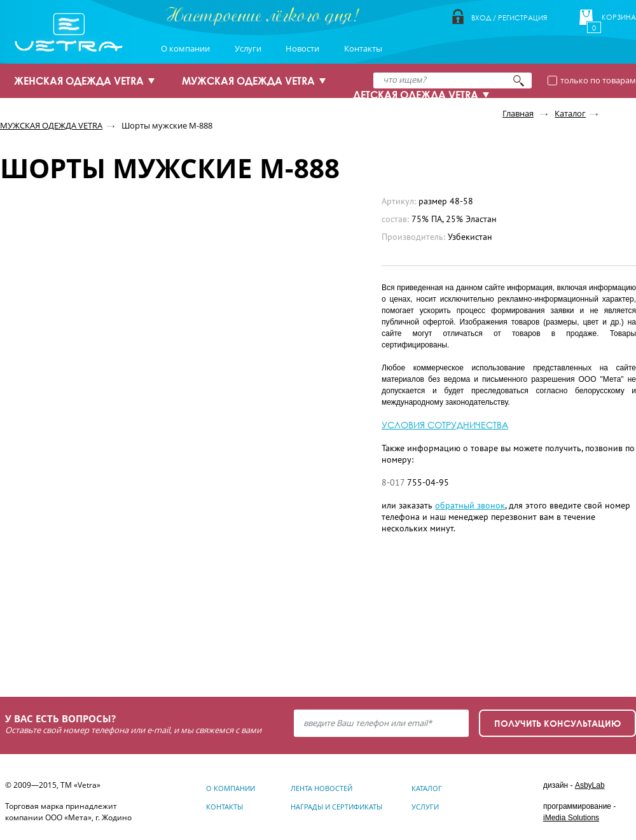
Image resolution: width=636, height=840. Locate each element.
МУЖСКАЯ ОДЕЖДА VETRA (248, 81)
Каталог (570, 113)
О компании (185, 48)
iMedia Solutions (571, 818)
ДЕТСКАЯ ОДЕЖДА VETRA (416, 95)
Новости (302, 48)
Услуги (248, 48)
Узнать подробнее (77, 637)
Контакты (363, 48)
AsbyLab (590, 785)
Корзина (619, 17)
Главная (518, 113)
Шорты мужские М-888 (167, 125)
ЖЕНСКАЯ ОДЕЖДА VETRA (79, 81)
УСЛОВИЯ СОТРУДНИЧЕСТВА (445, 425)
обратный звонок (470, 506)
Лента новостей (321, 788)
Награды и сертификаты (336, 807)
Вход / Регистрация (509, 17)
